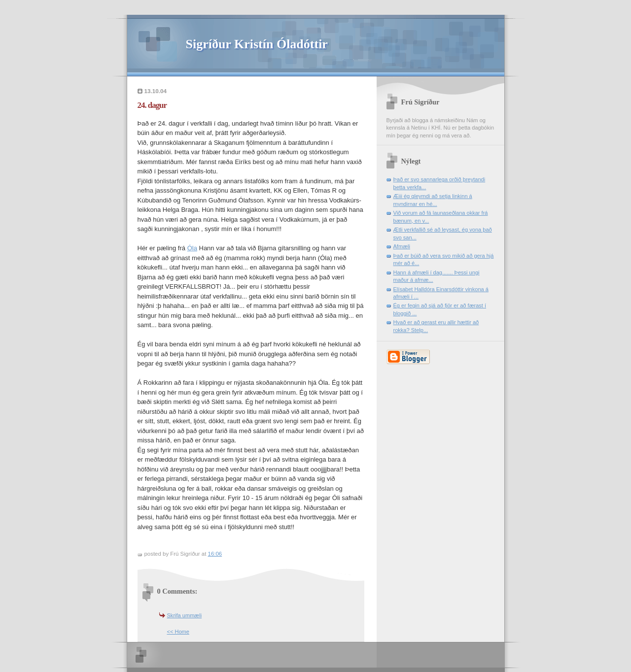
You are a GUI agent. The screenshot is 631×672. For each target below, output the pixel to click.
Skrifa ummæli (185, 615)
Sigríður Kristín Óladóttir (257, 44)
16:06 (215, 554)
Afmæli (402, 246)
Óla (192, 248)
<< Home (178, 632)
